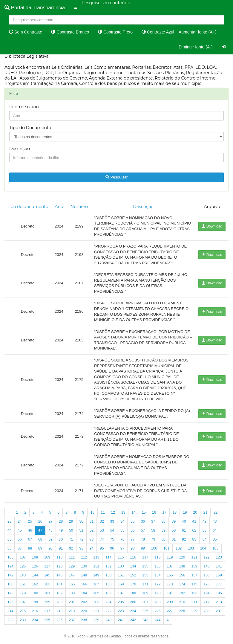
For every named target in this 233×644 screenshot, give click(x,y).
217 (47, 611)
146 (59, 575)
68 (40, 539)
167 (96, 584)
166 (84, 584)
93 (81, 548)
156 (182, 575)
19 (185, 512)
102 (179, 548)
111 (72, 557)
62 (194, 530)
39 (174, 521)
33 (112, 521)
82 (184, 539)
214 (10, 611)
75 (112, 539)
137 (170, 566)
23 (9, 521)
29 (71, 521)
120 (182, 557)
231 (219, 611)
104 (203, 548)
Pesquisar (116, 177)
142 (10, 575)
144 (35, 575)
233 (23, 620)
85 (215, 539)
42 (204, 521)
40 (184, 521)
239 (96, 620)
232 (10, 620)
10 (92, 512)
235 (47, 620)
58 (153, 530)
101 (166, 548)
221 (96, 611)
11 (103, 512)
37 (153, 521)
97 (122, 548)
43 (215, 521)
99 (143, 548)
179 (23, 593)
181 (47, 593)
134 (133, 566)
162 (35, 584)
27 (50, 521)
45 (20, 530)
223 (121, 611)
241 (121, 620)
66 (20, 539)
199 (47, 602)
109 (47, 557)
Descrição (20, 149)
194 (207, 593)
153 (145, 575)
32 (102, 521)
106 (10, 557)
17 (164, 512)
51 (81, 530)
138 (182, 566)
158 (207, 575)
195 (219, 593)
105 (215, 548)
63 (204, 530)
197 (23, 602)
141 (219, 566)
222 (108, 611)
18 (175, 512)
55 (122, 530)
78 (143, 539)
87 (20, 548)
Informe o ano (24, 107)
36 (143, 521)
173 (170, 584)
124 (10, 566)
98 (132, 548)
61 (184, 530)
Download (212, 226)
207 (145, 602)
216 (35, 611)
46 (30, 530)
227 (170, 611)
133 (121, 566)
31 (92, 521)
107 (23, 557)
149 (96, 575)
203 (96, 602)
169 (121, 584)
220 (84, 611)
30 (81, 521)
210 (182, 602)
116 (133, 557)
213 (219, 602)
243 (145, 620)
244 (157, 620)
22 (216, 512)
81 (174, 539)
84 (204, 539)
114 (108, 557)
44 (9, 530)
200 (59, 602)
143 (23, 575)
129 (72, 566)
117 (145, 557)
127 (47, 566)
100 (154, 548)
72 (81, 539)
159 (219, 575)
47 (40, 530)
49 (61, 530)
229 (194, 611)
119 (170, 557)
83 (194, 539)
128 (59, 566)
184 (84, 593)
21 (205, 512)
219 (72, 611)
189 (145, 593)
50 (71, 530)
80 (163, 539)
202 (84, 602)
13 (123, 512)
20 (195, 512)
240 (108, 620)
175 (194, 584)
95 (102, 548)
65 (9, 539)
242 (133, 620)
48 (50, 530)
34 (122, 521)
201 (72, 602)
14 (133, 512)
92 (71, 548)
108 (35, 557)
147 (72, 575)
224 (133, 611)
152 (133, 575)
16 (154, 512)
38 (163, 521)
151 (121, 575)
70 (61, 539)
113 (96, 557)
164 (59, 584)
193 (194, 593)
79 (153, 539)
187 (121, 593)
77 (132, 539)
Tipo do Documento (30, 128)
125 (23, 566)
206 (133, 602)
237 (72, 620)
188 (133, 593)
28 (61, 521)
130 (84, 566)
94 (92, 548)
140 (207, 566)
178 (10, 593)
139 (194, 566)
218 (59, 611)
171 (145, 584)
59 (163, 530)
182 (59, 593)
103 (191, 548)
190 (157, 593)
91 (61, 548)
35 (132, 521)
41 (194, 521)
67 (30, 539)
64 (215, 530)
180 (35, 593)
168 (108, 584)
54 (112, 530)
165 (72, 584)
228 (182, 611)
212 (207, 602)
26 (40, 521)
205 (121, 602)
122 (207, 557)
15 (144, 512)
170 (133, 584)
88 (30, 548)
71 (71, 539)
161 (23, 584)
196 (10, 602)
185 (96, 593)
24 (20, 521)
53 (102, 530)
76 (122, 539)
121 (194, 557)
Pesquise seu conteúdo (106, 3)
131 (96, 566)
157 (194, 575)
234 (35, 620)
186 (108, 593)
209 (170, 602)
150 (108, 575)
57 (143, 530)
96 (112, 548)
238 (84, 620)
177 (219, 584)
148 (84, 575)
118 (157, 557)
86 (9, 548)
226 (157, 611)
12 (113, 512)
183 (72, 593)
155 (170, 575)
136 (157, 566)
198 (35, 602)
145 (47, 575)
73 (92, 539)
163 (47, 584)
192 (182, 593)
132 (108, 566)
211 (194, 602)
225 (145, 611)
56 (132, 530)
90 (50, 548)
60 (174, 530)
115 (121, 557)
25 (30, 521)
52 (92, 530)
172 (157, 584)
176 (207, 584)
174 (182, 584)
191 (170, 593)
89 (40, 548)
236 (59, 620)
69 (50, 539)
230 (207, 611)
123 (219, 557)
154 (157, 575)
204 (108, 602)
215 (23, 611)
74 (102, 539)
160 (10, 584)
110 (59, 557)
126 (35, 566)
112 (84, 557)
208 (157, 602)
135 (145, 566)
